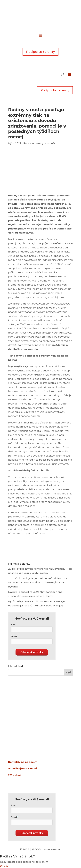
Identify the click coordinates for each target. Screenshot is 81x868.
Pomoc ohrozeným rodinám (40, 143)
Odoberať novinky (32, 652)
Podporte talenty (40, 52)
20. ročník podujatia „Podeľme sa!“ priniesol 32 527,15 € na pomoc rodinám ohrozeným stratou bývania (38, 582)
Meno (13, 624)
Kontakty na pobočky (22, 762)
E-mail (14, 636)
